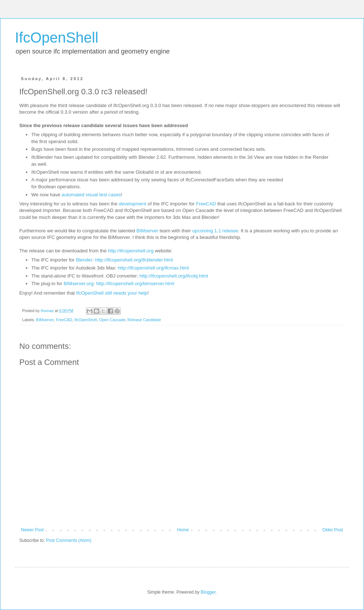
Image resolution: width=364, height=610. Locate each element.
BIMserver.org (79, 284)
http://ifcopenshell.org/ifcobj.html (174, 276)
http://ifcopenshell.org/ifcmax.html (153, 268)
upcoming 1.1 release (215, 231)
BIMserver (147, 231)
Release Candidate (144, 320)
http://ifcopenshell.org (130, 251)
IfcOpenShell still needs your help (112, 293)
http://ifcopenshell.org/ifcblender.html (134, 260)
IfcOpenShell (57, 38)
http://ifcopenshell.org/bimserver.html (135, 284)
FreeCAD (206, 204)
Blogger (208, 592)
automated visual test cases (91, 195)
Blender (84, 260)
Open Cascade (112, 320)
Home (183, 530)
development (132, 204)
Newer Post (32, 530)
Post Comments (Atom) (69, 540)
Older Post (333, 530)
